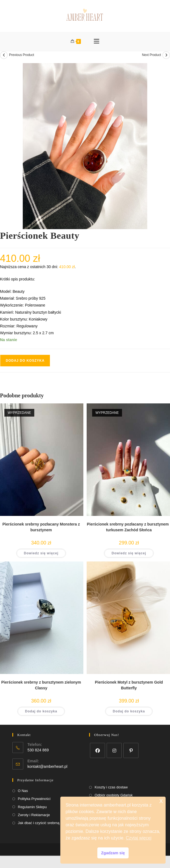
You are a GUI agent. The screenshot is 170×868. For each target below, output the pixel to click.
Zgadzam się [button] (113, 853)
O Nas (23, 791)
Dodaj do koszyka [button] (41, 711)
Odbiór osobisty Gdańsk (114, 795)
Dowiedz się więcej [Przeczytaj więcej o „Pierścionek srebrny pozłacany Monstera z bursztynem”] (41, 553)
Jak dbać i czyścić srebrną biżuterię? (47, 823)
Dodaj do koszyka (25, 361)
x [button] (161, 801)
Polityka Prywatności (34, 799)
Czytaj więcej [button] (139, 838)
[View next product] (166, 55)
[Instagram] (114, 750)
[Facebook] (97, 750)
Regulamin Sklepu (32, 807)
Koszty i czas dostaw (111, 787)
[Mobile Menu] (97, 41)
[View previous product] (4, 55)
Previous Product (22, 55)
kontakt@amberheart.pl (47, 766)
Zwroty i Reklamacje (34, 815)
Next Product (151, 55)
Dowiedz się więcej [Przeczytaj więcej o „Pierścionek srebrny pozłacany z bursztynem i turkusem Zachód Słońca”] (129, 553)
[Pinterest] (131, 750)
